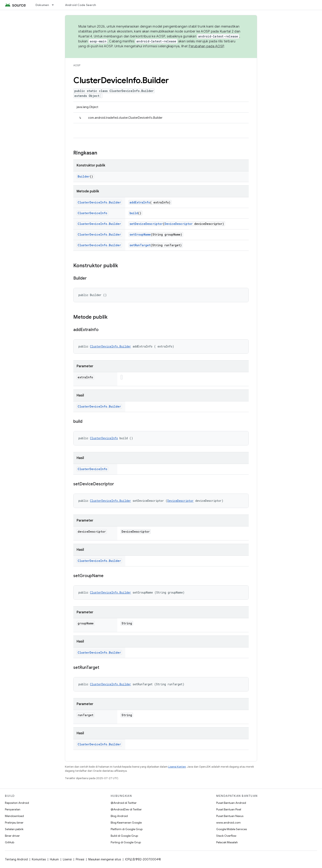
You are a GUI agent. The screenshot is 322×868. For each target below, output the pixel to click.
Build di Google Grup (124, 836)
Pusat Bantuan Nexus (230, 816)
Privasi (80, 859)
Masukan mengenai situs (105, 859)
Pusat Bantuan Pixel (229, 809)
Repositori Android (17, 803)
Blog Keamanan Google (126, 823)
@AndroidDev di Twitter (126, 809)
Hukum (54, 859)
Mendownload (14, 816)
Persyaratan (13, 809)
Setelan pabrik (14, 829)
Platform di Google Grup (127, 829)
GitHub (10, 842)
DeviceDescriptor (179, 224)
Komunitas (39, 859)
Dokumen (42, 5)
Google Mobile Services (232, 829)
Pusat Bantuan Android (231, 803)
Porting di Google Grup (126, 842)
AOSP (77, 65)
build (134, 213)
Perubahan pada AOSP (206, 46)
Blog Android (119, 816)
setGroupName (140, 234)
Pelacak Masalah (227, 842)
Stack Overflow (226, 836)
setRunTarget (140, 245)
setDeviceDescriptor (146, 224)
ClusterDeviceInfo (92, 213)
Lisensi (67, 859)
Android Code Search (81, 5)
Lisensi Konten (177, 767)
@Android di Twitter (124, 803)
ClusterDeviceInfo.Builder (99, 202)
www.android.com (228, 823)
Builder (84, 176)
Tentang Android (16, 859)
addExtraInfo (140, 202)
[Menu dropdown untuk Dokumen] (55, 5)
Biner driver (12, 836)
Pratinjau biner (14, 823)
